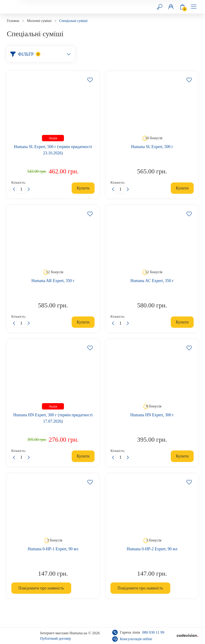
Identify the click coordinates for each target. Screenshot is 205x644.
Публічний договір (56, 638)
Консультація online (136, 639)
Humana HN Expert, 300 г (152, 415)
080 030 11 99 (153, 632)
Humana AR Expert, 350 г (53, 281)
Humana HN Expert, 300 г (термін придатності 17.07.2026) (53, 418)
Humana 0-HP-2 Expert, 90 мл (152, 549)
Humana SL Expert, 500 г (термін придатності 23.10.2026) (53, 150)
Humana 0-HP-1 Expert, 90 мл (53, 549)
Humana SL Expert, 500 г (152, 147)
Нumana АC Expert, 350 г (152, 281)
